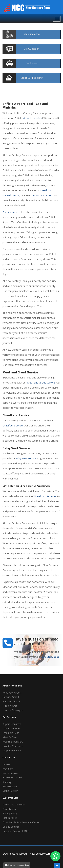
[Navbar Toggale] (57, 19)
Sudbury (7, 782)
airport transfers (33, 118)
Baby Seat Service (26, 458)
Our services (10, 212)
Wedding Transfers (13, 742)
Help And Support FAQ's (16, 831)
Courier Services (11, 728)
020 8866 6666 (50, 657)
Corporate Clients (12, 750)
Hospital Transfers (13, 746)
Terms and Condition (14, 805)
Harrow (7, 764)
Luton (16, 195)
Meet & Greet (10, 737)
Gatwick (7, 195)
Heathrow (46, 190)
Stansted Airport (11, 701)
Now (32, 63)
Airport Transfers (12, 724)
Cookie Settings (11, 827)
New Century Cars (40, 854)
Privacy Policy (10, 813)
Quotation (32, 49)
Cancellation (9, 809)
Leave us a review (17, 865)
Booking (32, 78)
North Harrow (10, 773)
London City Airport (42, 195)
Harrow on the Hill (12, 777)
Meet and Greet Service (41, 382)
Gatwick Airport (11, 697)
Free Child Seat (11, 733)
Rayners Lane (10, 786)
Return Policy (10, 818)
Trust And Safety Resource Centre (21, 822)
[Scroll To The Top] (57, 865)
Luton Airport (10, 706)
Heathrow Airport (12, 693)
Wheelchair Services (45, 496)
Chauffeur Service (13, 425)
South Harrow (10, 791)
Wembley (8, 769)
